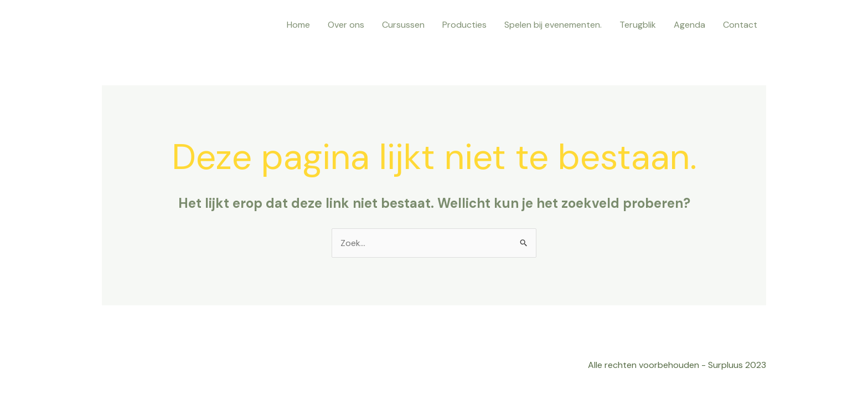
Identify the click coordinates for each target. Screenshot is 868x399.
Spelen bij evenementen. (553, 25)
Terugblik (638, 25)
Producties (464, 25)
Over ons (346, 25)
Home (298, 25)
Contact (740, 25)
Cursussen (403, 25)
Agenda (689, 25)
